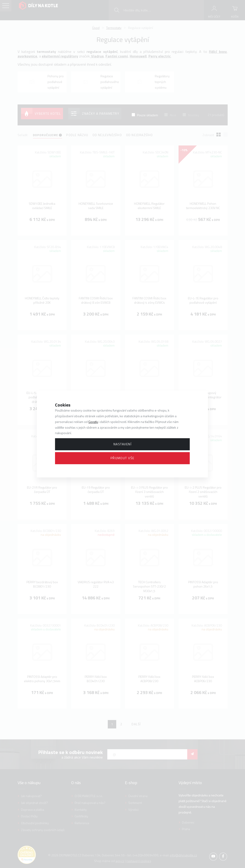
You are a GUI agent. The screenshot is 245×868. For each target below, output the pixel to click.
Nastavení (123, 444)
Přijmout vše (122, 458)
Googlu (93, 422)
